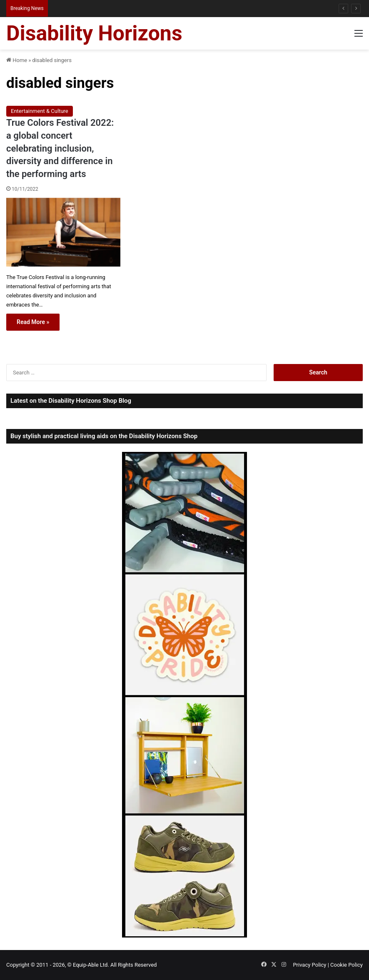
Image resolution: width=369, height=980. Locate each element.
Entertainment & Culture (40, 111)
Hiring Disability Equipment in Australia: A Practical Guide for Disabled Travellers (140, 8)
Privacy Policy (309, 965)
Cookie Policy (347, 965)
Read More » (33, 322)
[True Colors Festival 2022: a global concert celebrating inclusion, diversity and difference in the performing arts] (63, 232)
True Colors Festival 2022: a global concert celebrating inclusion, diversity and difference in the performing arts (60, 148)
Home (17, 60)
